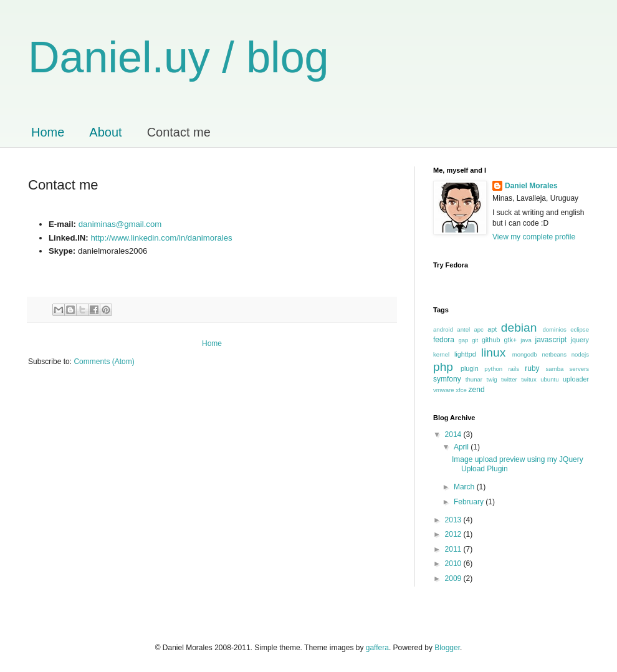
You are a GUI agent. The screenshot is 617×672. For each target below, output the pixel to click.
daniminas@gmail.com (120, 224)
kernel (441, 354)
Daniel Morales (531, 186)
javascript (551, 340)
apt (492, 329)
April (462, 447)
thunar (474, 379)
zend (477, 390)
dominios (554, 329)
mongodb (525, 354)
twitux (529, 379)
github (491, 340)
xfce (461, 390)
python (493, 369)
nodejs (580, 354)
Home (48, 132)
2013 (454, 520)
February (470, 502)
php (443, 367)
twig (492, 379)
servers (579, 369)
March (465, 487)
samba (555, 369)
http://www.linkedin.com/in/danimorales (161, 238)
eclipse (580, 329)
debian (519, 328)
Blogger (447, 648)
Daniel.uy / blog (179, 57)
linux (493, 353)
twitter (509, 379)
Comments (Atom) (104, 362)
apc (478, 329)
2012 (454, 534)
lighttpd (465, 354)
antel (463, 329)
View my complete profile (534, 237)
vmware (444, 390)
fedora (444, 340)
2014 (454, 434)
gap (463, 340)
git (475, 340)
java (526, 340)
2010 (454, 564)
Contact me (179, 132)
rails (514, 369)
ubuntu (549, 379)
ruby (532, 368)
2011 (454, 549)
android (443, 329)
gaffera (377, 648)
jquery (580, 340)
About (105, 132)
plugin (470, 368)
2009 (454, 578)
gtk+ (510, 340)
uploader (576, 379)
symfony (447, 379)
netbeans (554, 354)
